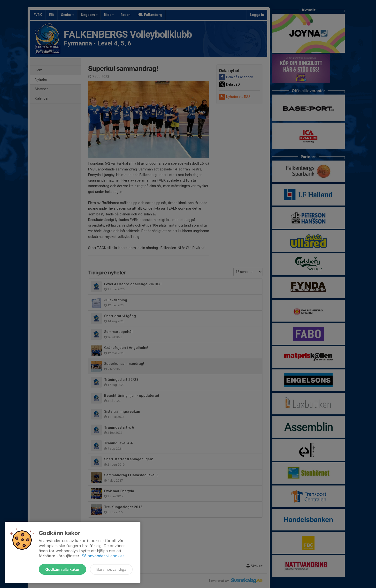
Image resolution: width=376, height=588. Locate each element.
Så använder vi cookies (103, 556)
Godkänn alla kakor (62, 569)
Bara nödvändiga (111, 569)
